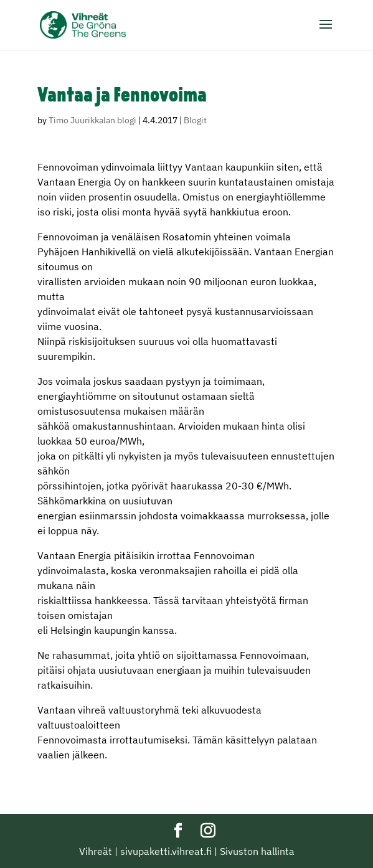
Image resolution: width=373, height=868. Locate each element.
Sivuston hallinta (257, 851)
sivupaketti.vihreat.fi (166, 851)
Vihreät (96, 851)
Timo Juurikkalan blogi (92, 120)
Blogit (195, 120)
